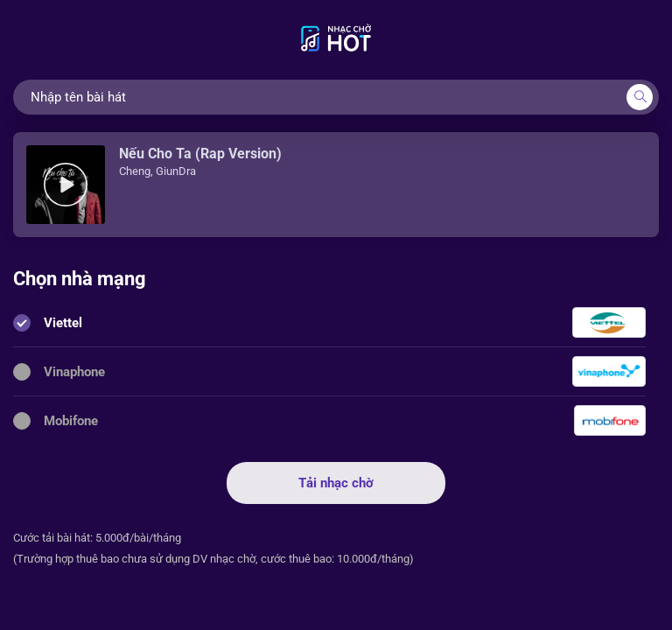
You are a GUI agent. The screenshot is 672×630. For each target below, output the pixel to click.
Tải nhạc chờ (336, 483)
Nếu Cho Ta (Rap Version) (200, 154)
